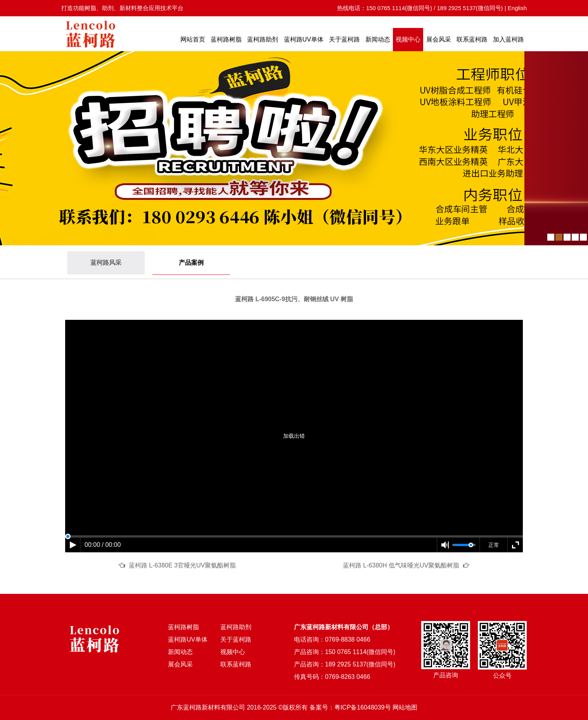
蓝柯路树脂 (226, 39)
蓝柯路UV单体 (304, 39)
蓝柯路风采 (106, 263)
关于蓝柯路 (344, 39)
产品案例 (191, 263)
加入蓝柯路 (508, 39)
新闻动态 (378, 39)
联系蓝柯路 (472, 39)
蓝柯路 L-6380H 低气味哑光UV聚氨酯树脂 (401, 565)
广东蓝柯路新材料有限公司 (208, 707)
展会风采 (439, 39)
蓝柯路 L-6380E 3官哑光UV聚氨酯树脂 (182, 565)
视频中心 (408, 39)
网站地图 (405, 707)
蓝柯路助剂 (263, 39)
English (517, 8)
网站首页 (193, 39)
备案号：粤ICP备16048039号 (350, 707)
